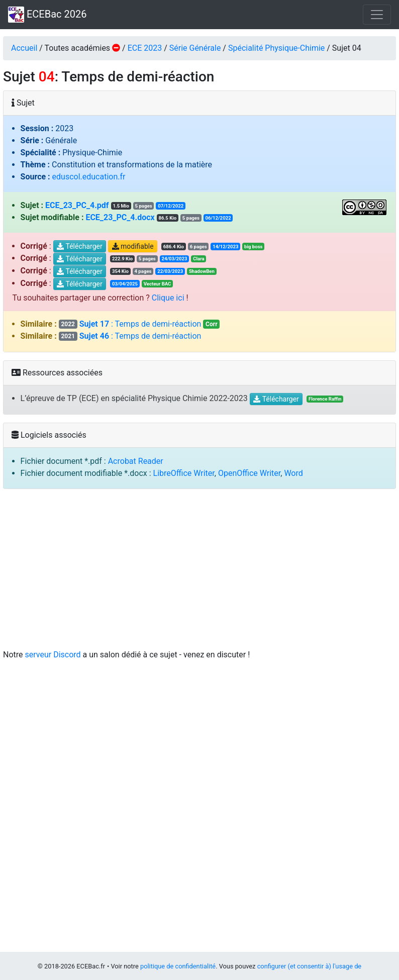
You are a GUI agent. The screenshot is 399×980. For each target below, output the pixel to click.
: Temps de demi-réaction (139, 324)
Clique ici (168, 298)
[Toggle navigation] (377, 15)
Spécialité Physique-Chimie (276, 48)
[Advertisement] (199, 570)
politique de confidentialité (178, 966)
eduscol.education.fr (89, 177)
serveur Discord (53, 655)
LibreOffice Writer (184, 473)
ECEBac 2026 (47, 15)
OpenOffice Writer (249, 473)
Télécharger (80, 247)
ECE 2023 (145, 48)
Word (293, 473)
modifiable (133, 247)
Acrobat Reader (136, 461)
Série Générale (195, 48)
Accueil (24, 48)
